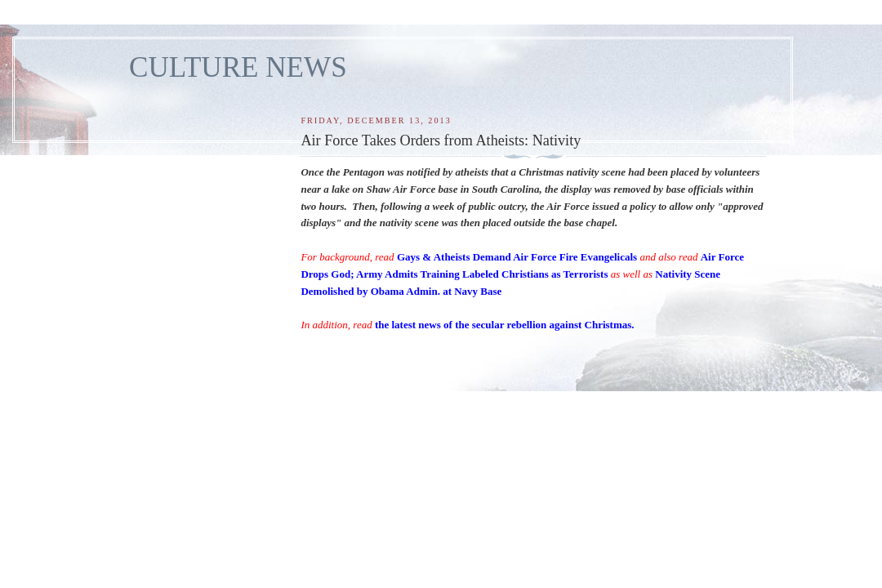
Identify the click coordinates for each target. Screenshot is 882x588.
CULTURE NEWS (238, 67)
